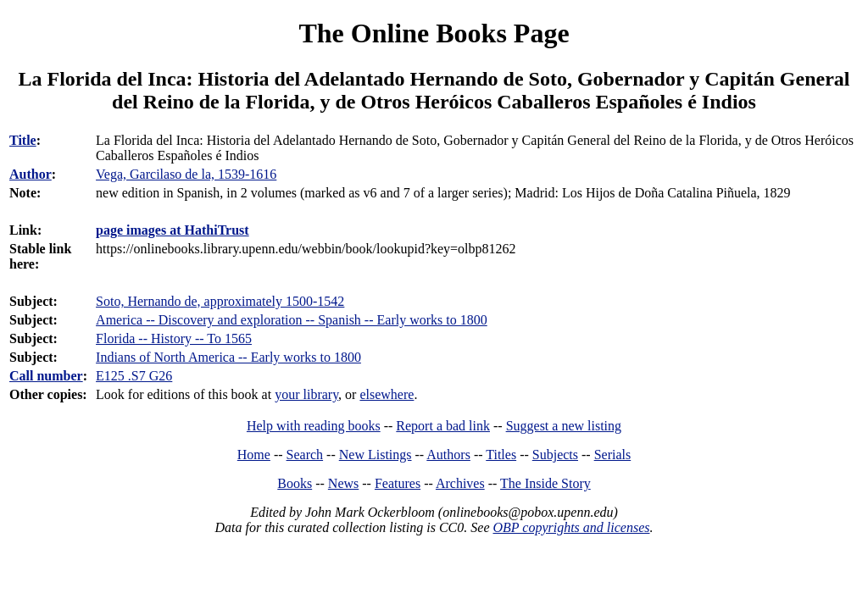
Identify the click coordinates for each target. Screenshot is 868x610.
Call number (46, 376)
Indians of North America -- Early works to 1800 (228, 357)
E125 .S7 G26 (134, 376)
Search (305, 455)
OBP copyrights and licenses (571, 527)
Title (23, 140)
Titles (501, 455)
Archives (460, 483)
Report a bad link (443, 426)
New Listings (376, 455)
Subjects (555, 455)
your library (306, 394)
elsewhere (387, 394)
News (343, 483)
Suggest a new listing (564, 426)
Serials (613, 455)
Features (398, 483)
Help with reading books (314, 426)
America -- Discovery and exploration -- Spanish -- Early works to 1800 (292, 320)
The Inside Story (545, 483)
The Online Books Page (434, 33)
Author (31, 174)
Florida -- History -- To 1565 (174, 338)
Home (254, 455)
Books (295, 483)
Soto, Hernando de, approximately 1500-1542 (220, 301)
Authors (448, 455)
